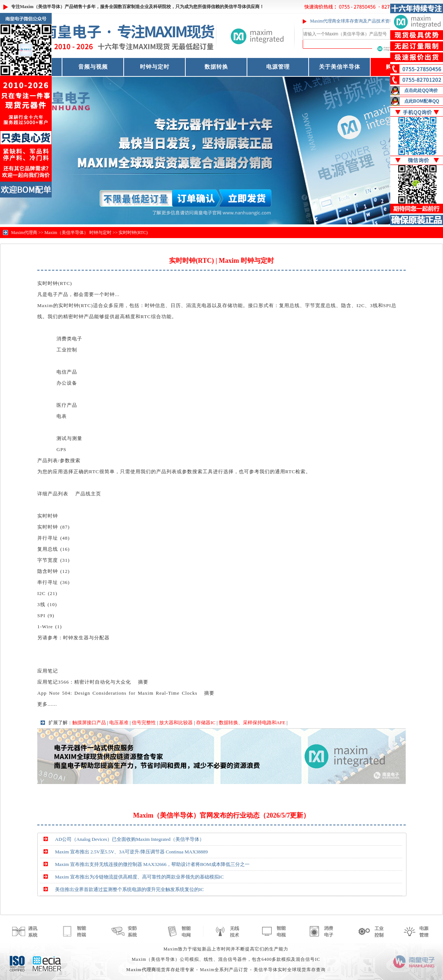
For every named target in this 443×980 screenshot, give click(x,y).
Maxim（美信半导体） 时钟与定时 (78, 233)
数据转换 (216, 67)
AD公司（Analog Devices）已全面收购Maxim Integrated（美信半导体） (130, 839)
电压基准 (119, 723)
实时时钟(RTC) (133, 233)
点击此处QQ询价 (421, 90)
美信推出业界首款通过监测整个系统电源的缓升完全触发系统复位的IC (129, 889)
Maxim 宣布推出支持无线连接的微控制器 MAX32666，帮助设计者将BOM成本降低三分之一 (152, 864)
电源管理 (278, 67)
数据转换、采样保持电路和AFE (252, 723)
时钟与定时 (155, 67)
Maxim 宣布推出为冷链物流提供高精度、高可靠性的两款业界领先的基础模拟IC (139, 877)
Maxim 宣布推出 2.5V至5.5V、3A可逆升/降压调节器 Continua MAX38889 (131, 852)
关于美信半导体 (340, 67)
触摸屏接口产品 (89, 723)
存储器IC (206, 723)
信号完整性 (144, 723)
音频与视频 (93, 67)
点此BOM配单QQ (422, 101)
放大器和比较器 (176, 723)
